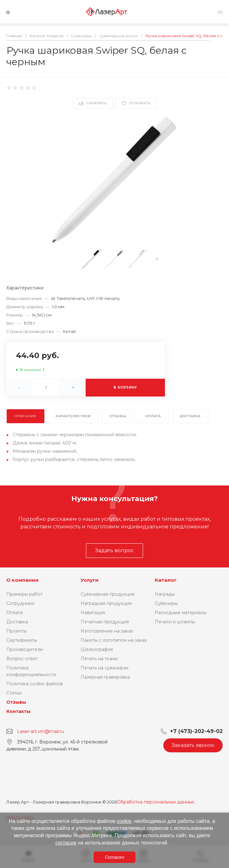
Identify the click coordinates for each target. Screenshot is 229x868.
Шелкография (97, 649)
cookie (124, 821)
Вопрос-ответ (22, 659)
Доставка (17, 622)
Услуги (90, 580)
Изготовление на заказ (107, 631)
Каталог (166, 580)
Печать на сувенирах (105, 668)
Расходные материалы (181, 613)
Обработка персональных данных (155, 802)
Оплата (15, 613)
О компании (23, 580)
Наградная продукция (106, 603)
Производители (25, 649)
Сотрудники (20, 603)
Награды (165, 594)
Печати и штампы (175, 622)
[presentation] (157, 259)
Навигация (93, 613)
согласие (66, 843)
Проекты (16, 631)
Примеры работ (25, 594)
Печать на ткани (99, 659)
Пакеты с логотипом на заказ (114, 640)
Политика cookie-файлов (35, 684)
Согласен (114, 857)
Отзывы (16, 702)
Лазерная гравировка (105, 677)
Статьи (14, 693)
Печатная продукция (105, 622)
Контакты (18, 711)
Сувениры (166, 603)
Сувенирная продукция (108, 594)
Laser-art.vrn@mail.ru (41, 731)
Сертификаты (22, 640)
